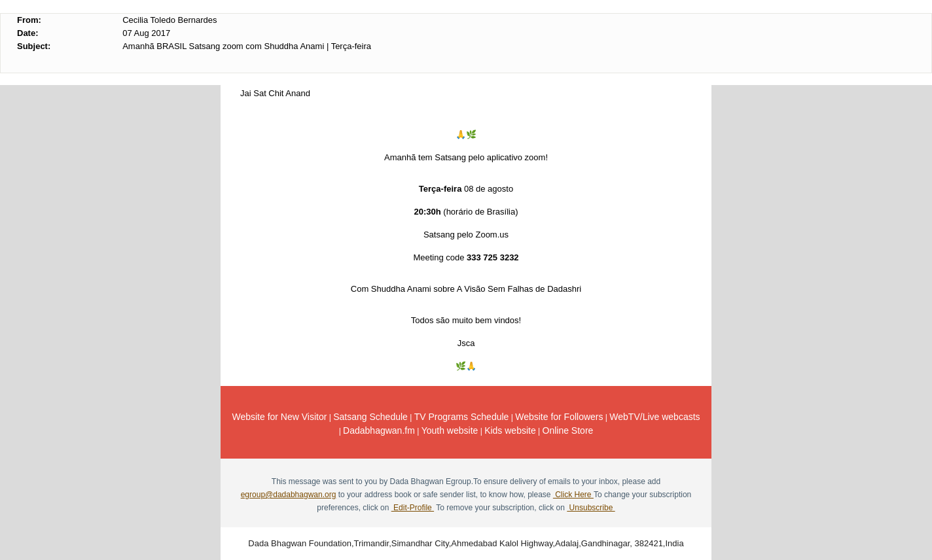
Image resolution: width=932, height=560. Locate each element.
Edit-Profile (413, 508)
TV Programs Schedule (462, 417)
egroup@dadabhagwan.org (289, 495)
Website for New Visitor (279, 417)
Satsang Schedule (370, 417)
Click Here (573, 495)
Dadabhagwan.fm (379, 430)
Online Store (568, 430)
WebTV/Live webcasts (654, 417)
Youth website (450, 430)
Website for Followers (559, 417)
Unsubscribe (591, 508)
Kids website (510, 430)
